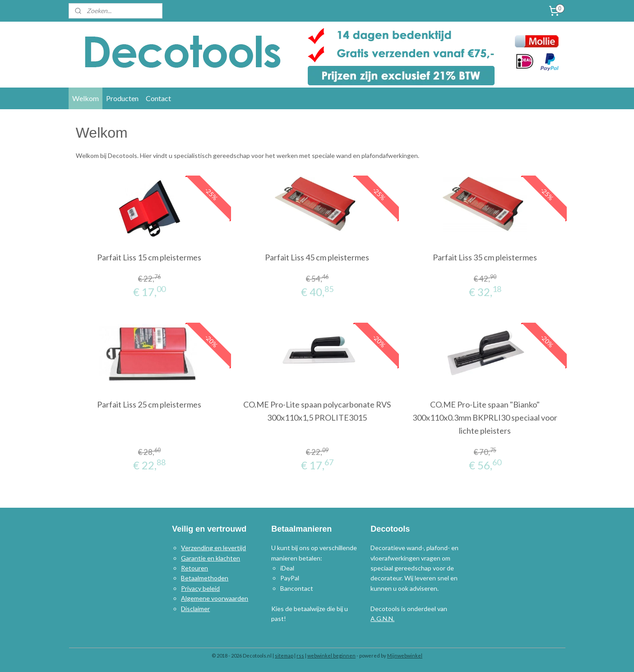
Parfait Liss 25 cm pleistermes (149, 404)
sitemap (284, 656)
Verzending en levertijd (213, 548)
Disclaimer (195, 609)
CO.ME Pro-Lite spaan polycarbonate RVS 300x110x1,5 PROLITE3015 (317, 411)
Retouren (194, 568)
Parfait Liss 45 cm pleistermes (317, 257)
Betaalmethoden (205, 578)
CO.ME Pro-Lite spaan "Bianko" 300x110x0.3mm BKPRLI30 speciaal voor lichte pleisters (485, 417)
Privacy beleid (200, 588)
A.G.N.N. (382, 619)
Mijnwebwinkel (405, 656)
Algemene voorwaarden (215, 598)
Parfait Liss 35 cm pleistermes (485, 257)
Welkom (86, 98)
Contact (158, 98)
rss (300, 656)
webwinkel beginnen (331, 656)
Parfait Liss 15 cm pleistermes (149, 257)
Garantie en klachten (211, 558)
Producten (122, 98)
